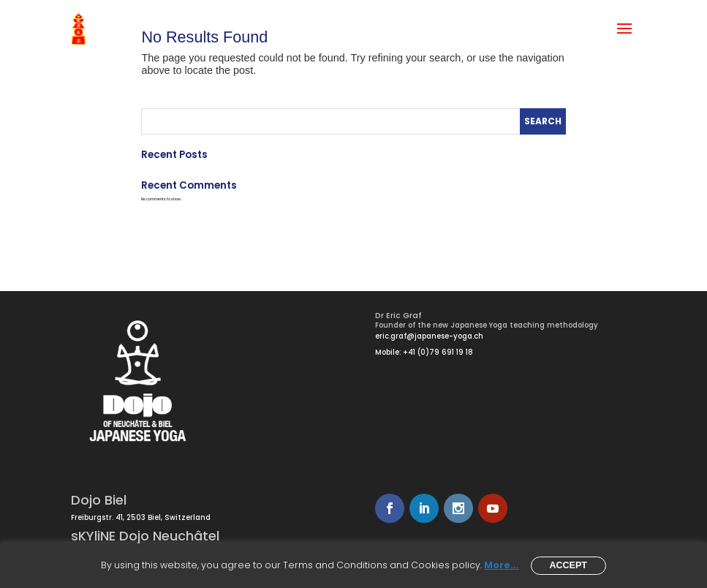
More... (502, 565)
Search (543, 121)
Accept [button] (568, 565)
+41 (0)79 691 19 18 (438, 352)
